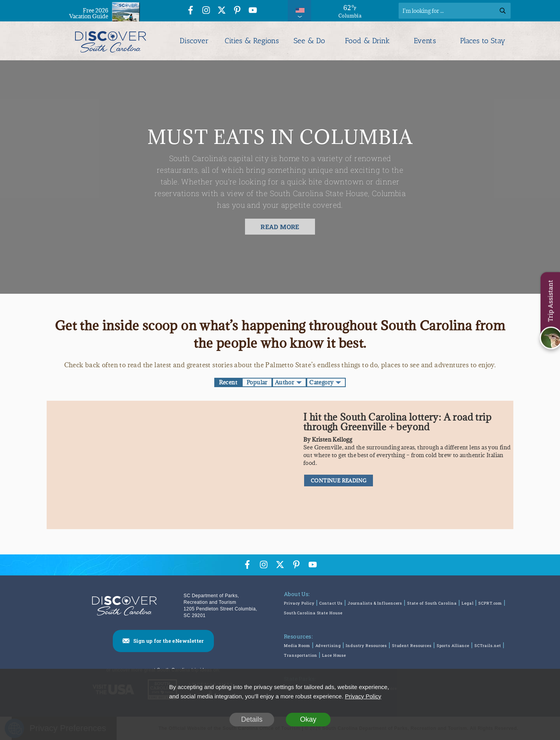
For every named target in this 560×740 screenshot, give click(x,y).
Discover (194, 41)
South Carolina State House (313, 613)
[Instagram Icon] (206, 11)
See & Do (309, 41)
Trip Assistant (550, 301)
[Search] (455, 11)
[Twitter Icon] (222, 11)
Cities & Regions (252, 41)
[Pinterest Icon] (237, 11)
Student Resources (412, 646)
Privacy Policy (299, 603)
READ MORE (280, 227)
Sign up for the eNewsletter (169, 641)
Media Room (297, 646)
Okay (308, 719)
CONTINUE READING (339, 480)
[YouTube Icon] (253, 11)
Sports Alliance (453, 646)
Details (252, 719)
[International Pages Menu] (299, 11)
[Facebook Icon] (191, 11)
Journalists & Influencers (375, 603)
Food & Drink (367, 41)
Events (425, 41)
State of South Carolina (432, 603)
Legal (468, 603)
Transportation (301, 655)
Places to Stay (483, 41)
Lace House (334, 655)
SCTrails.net (488, 646)
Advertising (328, 646)
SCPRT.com (490, 603)
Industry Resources (366, 646)
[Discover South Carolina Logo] (111, 41)
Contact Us (331, 603)
